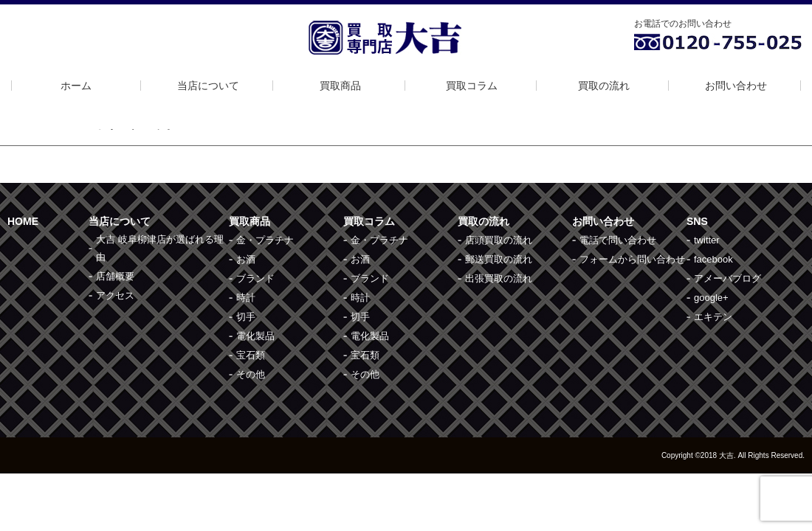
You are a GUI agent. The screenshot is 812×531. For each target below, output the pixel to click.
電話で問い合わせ (618, 240)
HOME (23, 221)
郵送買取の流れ (499, 259)
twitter (707, 240)
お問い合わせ (736, 86)
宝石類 (251, 355)
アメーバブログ (727, 278)
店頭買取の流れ (499, 240)
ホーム (76, 86)
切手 (246, 317)
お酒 (246, 259)
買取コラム (472, 86)
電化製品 (255, 336)
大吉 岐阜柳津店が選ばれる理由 (160, 248)
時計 (246, 298)
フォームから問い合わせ (632, 259)
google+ (711, 298)
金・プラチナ (265, 240)
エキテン (713, 317)
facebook (713, 259)
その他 (251, 374)
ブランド (255, 278)
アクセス (115, 295)
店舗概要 (115, 276)
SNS (697, 221)
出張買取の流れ (499, 278)
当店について (208, 86)
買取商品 (340, 86)
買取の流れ (604, 86)
